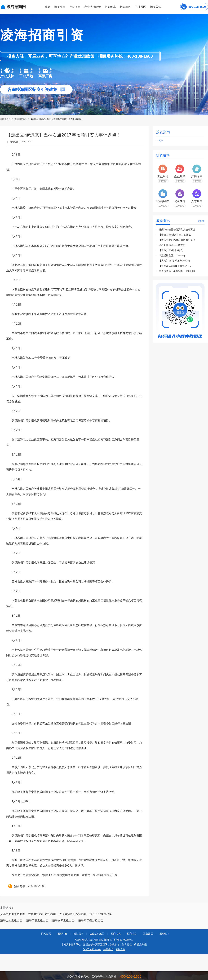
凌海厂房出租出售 (37, 921)
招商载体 (164, 934)
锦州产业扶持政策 (101, 914)
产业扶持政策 (92, 7)
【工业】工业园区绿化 (171, 250)
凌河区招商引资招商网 (73, 914)
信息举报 (108, 949)
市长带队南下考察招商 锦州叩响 (177, 271)
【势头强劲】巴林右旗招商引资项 (177, 240)
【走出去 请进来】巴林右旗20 (175, 235)
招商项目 (125, 7)
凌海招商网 (6, 119)
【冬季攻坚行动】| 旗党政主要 (175, 266)
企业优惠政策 (97, 934)
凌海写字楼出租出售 (91, 921)
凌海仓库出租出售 (63, 921)
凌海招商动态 (20, 119)
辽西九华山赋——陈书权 (172, 245)
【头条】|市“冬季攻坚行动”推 (174, 261)
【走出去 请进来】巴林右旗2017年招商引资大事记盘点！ (56, 119)
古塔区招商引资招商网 (42, 914)
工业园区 (140, 7)
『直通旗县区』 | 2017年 (172, 255)
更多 (161, 140)
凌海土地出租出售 (11, 921)
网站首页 (46, 934)
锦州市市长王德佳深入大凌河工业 (177, 229)
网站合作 (121, 949)
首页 (47, 7)
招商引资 (60, 7)
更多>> (201, 221)
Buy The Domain (92, 949)
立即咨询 (163, 181)
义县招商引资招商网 (13, 914)
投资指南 (75, 7)
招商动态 (110, 7)
